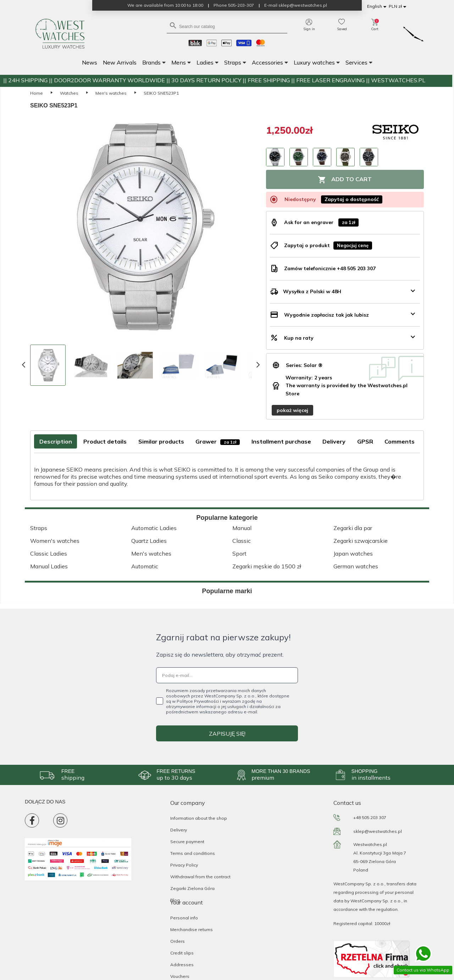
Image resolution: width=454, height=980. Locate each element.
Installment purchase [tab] (281, 441)
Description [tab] (56, 441)
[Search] (227, 26)
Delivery (179, 830)
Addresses (182, 965)
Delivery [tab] (334, 441)
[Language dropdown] (378, 7)
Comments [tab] (400, 441)
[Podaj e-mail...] (227, 675)
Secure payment (187, 842)
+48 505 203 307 (370, 817)
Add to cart (345, 180)
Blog (175, 900)
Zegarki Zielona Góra (192, 888)
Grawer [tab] (218, 441)
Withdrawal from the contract (200, 877)
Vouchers (180, 976)
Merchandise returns (192, 929)
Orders (178, 941)
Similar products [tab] (161, 441)
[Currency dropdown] (399, 7)
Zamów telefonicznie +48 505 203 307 (330, 268)
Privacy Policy (184, 865)
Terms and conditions (193, 853)
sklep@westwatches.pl (378, 831)
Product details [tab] (105, 441)
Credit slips (182, 953)
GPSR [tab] (365, 441)
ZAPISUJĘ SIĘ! (227, 734)
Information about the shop (199, 818)
